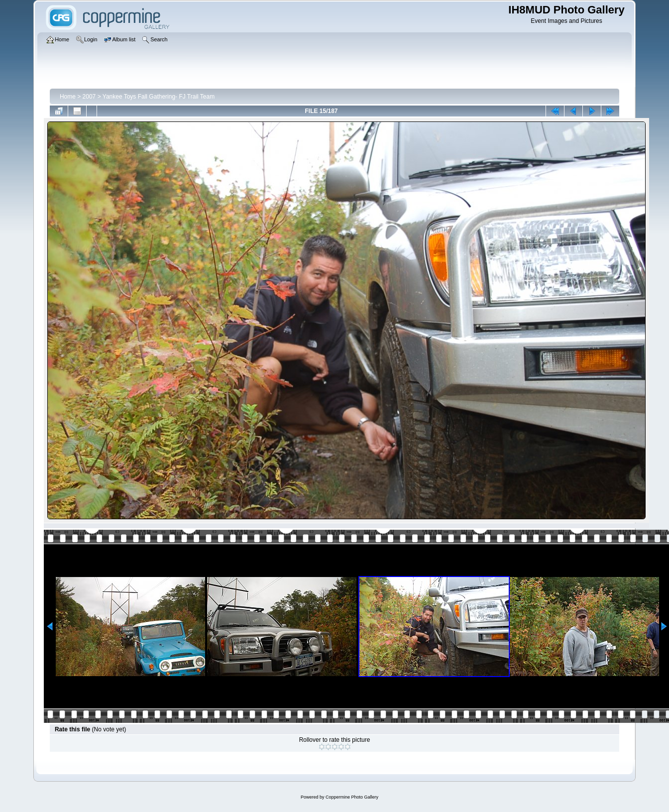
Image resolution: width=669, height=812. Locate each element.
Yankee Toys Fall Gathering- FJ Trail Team (159, 97)
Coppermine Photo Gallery (352, 797)
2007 (89, 97)
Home (68, 97)
